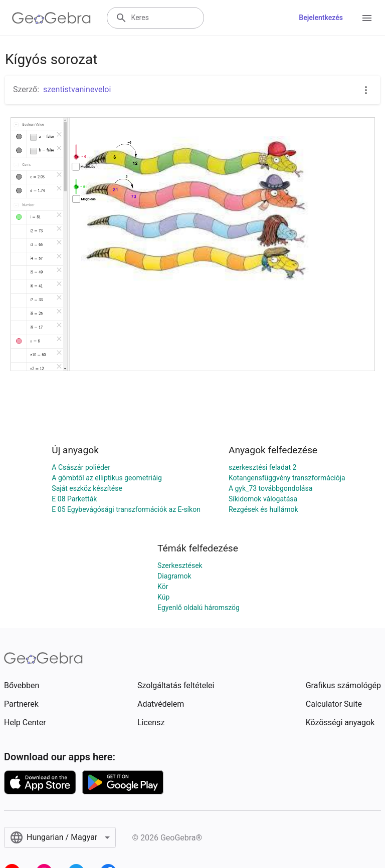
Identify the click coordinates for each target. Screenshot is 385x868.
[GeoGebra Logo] (51, 18)
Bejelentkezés (321, 18)
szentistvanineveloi (77, 89)
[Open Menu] (367, 18)
